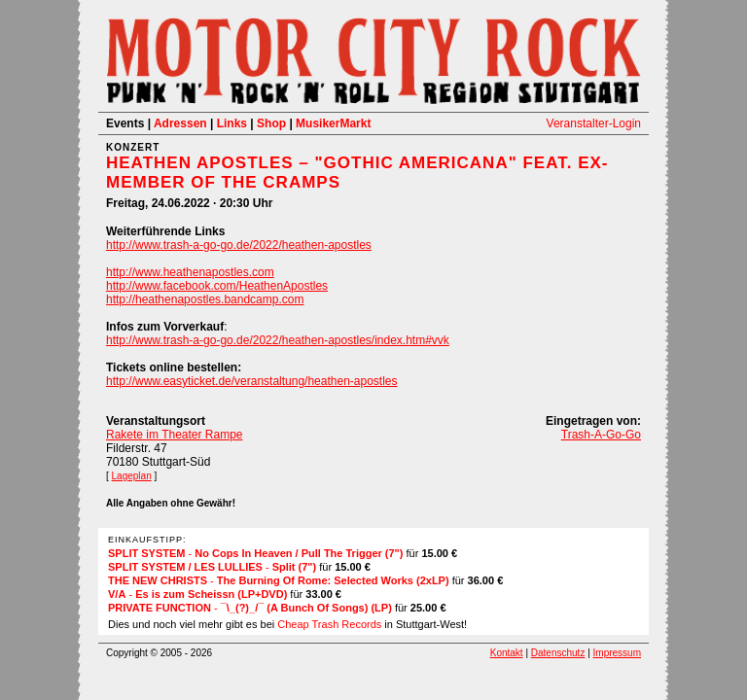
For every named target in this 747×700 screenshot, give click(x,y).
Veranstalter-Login (594, 123)
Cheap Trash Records (329, 624)
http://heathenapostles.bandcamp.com (205, 299)
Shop (271, 123)
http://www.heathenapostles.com (190, 272)
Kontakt (507, 653)
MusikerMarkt (333, 123)
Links (232, 123)
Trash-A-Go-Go (601, 435)
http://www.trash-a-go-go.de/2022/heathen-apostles (239, 245)
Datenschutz (558, 653)
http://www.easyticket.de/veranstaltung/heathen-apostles (252, 381)
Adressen (180, 123)
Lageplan (132, 476)
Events (125, 123)
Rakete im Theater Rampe (175, 435)
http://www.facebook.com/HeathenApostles (217, 286)
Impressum (617, 653)
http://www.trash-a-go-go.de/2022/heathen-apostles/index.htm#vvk (278, 340)
